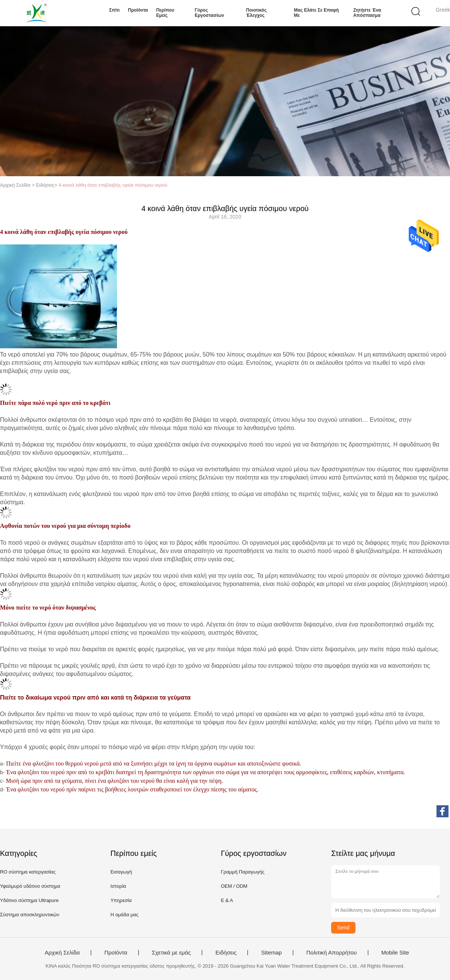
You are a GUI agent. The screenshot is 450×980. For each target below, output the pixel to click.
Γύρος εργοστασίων (209, 13)
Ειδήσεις (226, 953)
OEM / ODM (234, 886)
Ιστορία (118, 886)
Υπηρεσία (121, 900)
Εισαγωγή (121, 872)
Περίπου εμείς (165, 13)
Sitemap (271, 953)
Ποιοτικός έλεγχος (256, 13)
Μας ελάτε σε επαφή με (316, 13)
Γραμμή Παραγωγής (243, 872)
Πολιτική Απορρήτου (331, 953)
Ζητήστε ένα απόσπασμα (367, 13)
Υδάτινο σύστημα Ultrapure (29, 900)
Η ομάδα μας (124, 915)
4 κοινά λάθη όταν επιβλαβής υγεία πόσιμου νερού (113, 185)
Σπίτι (114, 10)
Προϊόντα (138, 10)
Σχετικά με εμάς (171, 953)
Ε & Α (227, 900)
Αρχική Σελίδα (62, 953)
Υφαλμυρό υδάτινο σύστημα (30, 886)
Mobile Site (395, 953)
